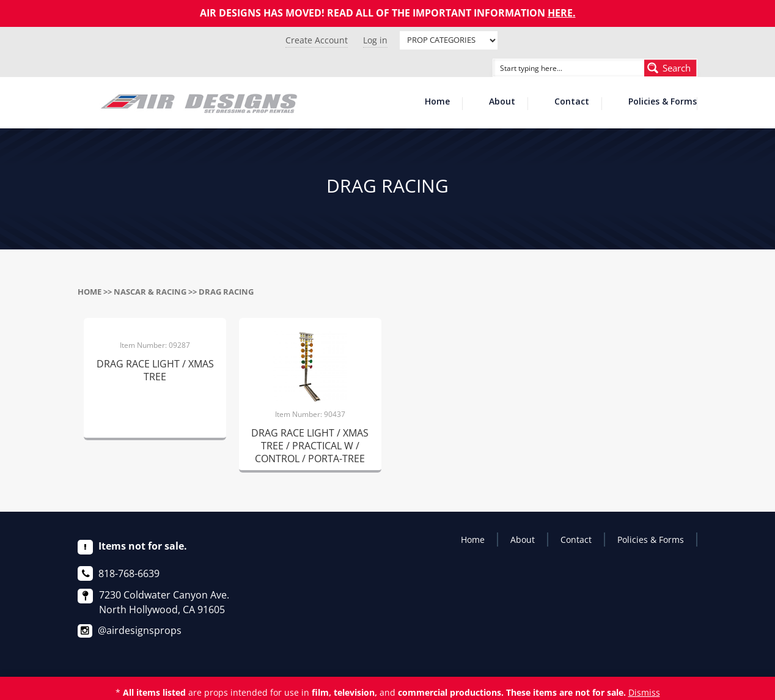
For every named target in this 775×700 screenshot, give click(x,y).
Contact (572, 102)
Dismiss (644, 692)
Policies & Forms (663, 102)
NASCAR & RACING (150, 292)
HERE (560, 13)
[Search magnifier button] (670, 68)
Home (437, 102)
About (502, 102)
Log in (375, 40)
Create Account (317, 40)
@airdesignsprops (140, 630)
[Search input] (555, 68)
